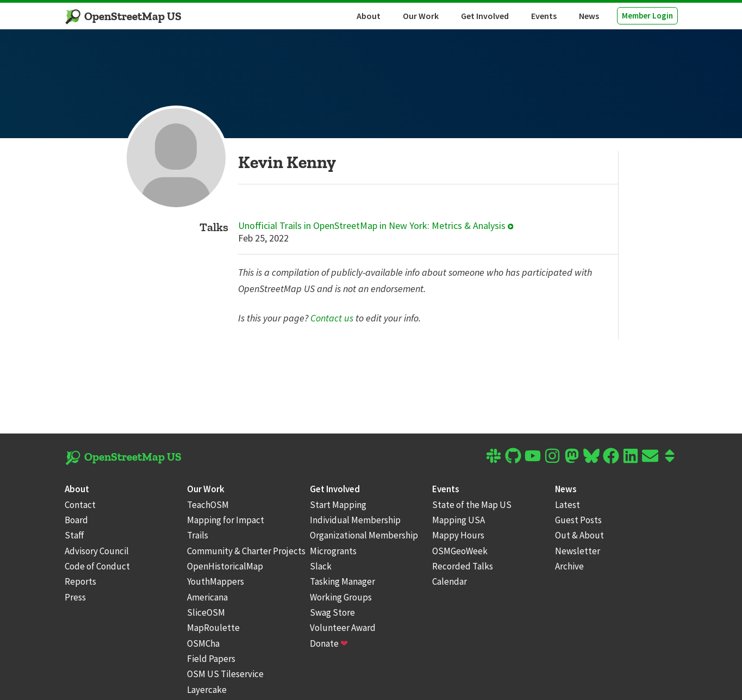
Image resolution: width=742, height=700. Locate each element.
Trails (198, 535)
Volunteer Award (343, 628)
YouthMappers (216, 581)
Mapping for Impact (226, 520)
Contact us (332, 318)
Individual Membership (355, 520)
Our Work (421, 16)
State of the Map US (472, 505)
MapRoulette (213, 628)
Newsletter (578, 551)
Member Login (647, 16)
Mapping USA (459, 520)
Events (544, 16)
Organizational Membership (364, 535)
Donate (329, 643)
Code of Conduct (97, 566)
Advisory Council (97, 551)
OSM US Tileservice (225, 674)
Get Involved (485, 16)
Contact (80, 505)
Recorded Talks (463, 566)
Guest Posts (578, 520)
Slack (321, 566)
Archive (569, 566)
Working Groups (341, 597)
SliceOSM (206, 612)
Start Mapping (338, 505)
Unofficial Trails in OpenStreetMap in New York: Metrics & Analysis (376, 226)
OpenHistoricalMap (225, 566)
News (589, 16)
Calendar (450, 581)
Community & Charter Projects (246, 551)
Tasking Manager (342, 581)
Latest (568, 505)
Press (75, 597)
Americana (207, 597)
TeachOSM (208, 505)
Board (76, 520)
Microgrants (333, 551)
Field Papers (211, 659)
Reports (80, 581)
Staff (74, 535)
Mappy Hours (458, 535)
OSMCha (203, 643)
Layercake (207, 690)
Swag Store (332, 612)
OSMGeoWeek (460, 551)
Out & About (579, 535)
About (369, 16)
